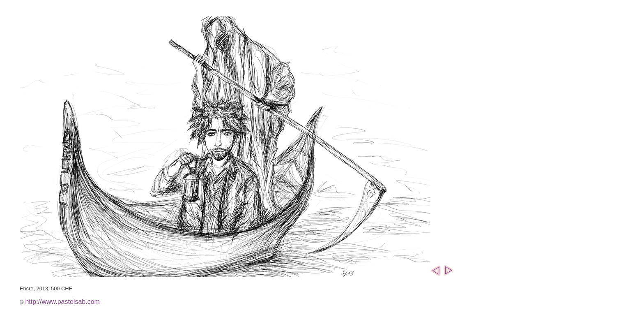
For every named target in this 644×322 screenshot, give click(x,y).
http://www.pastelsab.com (62, 302)
